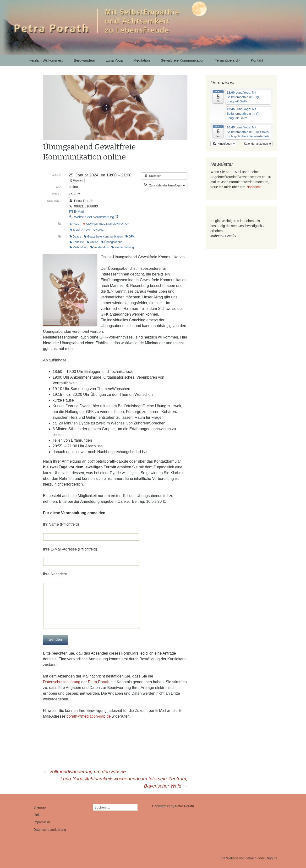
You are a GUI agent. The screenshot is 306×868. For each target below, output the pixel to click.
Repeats (77, 180)
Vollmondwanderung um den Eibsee (84, 772)
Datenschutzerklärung (62, 682)
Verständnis (99, 247)
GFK (130, 237)
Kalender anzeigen (258, 144)
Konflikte (77, 242)
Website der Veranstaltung (93, 217)
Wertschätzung (123, 247)
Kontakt (257, 60)
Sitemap (40, 807)
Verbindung (78, 247)
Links (37, 815)
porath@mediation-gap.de (89, 716)
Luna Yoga (114, 60)
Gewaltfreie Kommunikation (182, 60)
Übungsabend (112, 242)
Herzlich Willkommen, (46, 60)
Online (93, 242)
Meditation (142, 60)
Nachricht (254, 187)
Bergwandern (85, 60)
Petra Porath (99, 682)
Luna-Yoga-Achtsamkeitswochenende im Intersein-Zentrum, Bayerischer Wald (124, 782)
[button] (164, 185)
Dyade (75, 224)
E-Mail (76, 212)
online (99, 230)
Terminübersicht (228, 60)
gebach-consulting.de (261, 858)
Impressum (42, 822)
